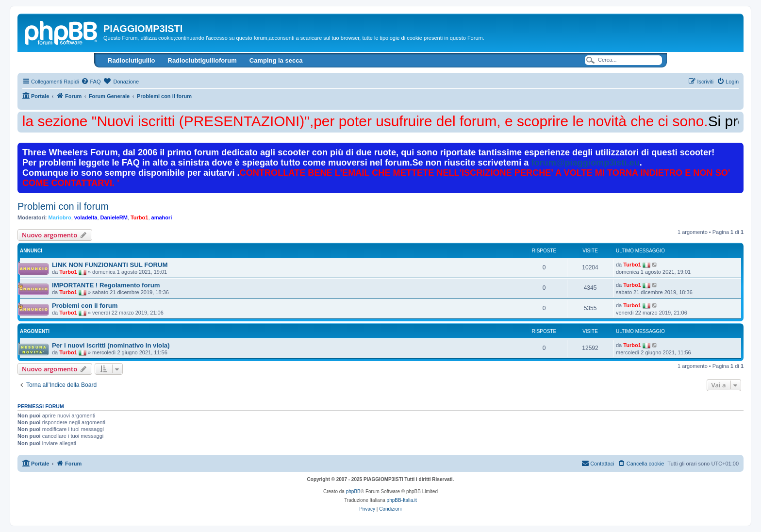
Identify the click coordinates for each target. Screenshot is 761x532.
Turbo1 (139, 217)
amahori (162, 217)
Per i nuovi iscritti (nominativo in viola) (111, 345)
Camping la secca (276, 60)
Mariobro (60, 217)
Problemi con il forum (63, 206)
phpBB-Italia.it (402, 500)
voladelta (86, 217)
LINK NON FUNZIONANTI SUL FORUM (110, 265)
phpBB (353, 491)
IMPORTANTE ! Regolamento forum (106, 285)
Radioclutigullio (132, 60)
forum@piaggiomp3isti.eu (585, 163)
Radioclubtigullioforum (202, 60)
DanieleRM (114, 217)
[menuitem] (91, 82)
